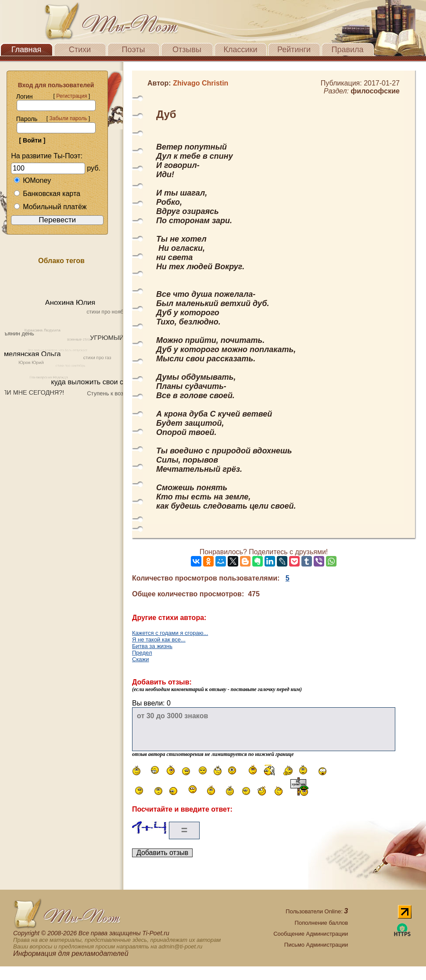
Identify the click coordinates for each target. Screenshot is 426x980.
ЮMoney (32, 180)
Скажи (141, 659)
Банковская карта (47, 194)
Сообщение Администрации (311, 934)
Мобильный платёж (50, 207)
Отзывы (187, 50)
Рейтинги (294, 50)
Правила (347, 50)
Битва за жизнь (152, 646)
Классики (241, 50)
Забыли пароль (68, 118)
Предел (142, 653)
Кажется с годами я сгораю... (170, 633)
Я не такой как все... (159, 640)
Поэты (134, 50)
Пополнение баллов (322, 923)
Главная (27, 50)
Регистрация (72, 96)
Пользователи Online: (317, 911)
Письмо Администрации (316, 945)
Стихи (80, 50)
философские (375, 91)
